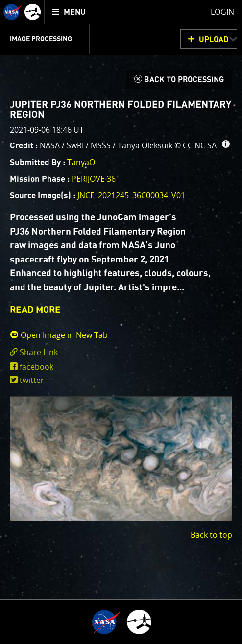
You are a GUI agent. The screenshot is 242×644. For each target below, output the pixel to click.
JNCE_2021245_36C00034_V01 (131, 195)
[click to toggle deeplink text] (121, 352)
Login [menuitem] (222, 12)
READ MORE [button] (35, 310)
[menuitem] (69, 12)
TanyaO (81, 162)
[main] (121, 322)
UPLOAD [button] (214, 40)
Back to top (211, 535)
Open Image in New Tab (59, 335)
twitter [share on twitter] (32, 380)
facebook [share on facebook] (36, 367)
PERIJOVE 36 (94, 179)
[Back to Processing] (179, 79)
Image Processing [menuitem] (41, 39)
